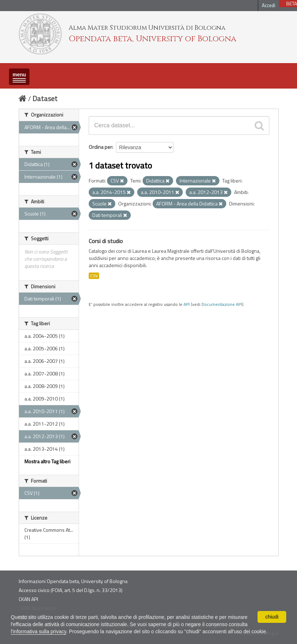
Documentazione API (222, 304)
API (187, 304)
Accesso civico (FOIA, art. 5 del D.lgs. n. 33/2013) (71, 590)
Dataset (45, 98)
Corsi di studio (106, 241)
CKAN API (28, 599)
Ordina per (100, 147)
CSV (94, 276)
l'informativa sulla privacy (38, 631)
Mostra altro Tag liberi (47, 461)
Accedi (268, 5)
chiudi (272, 617)
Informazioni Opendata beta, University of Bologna (73, 581)
